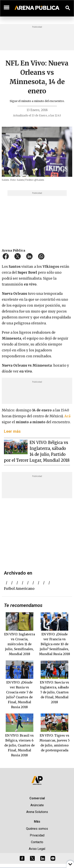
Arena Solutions (37, 812)
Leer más (12, 431)
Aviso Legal (37, 849)
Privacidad (37, 835)
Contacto (37, 842)
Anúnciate (37, 805)
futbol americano (19, 589)
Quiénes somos (37, 829)
